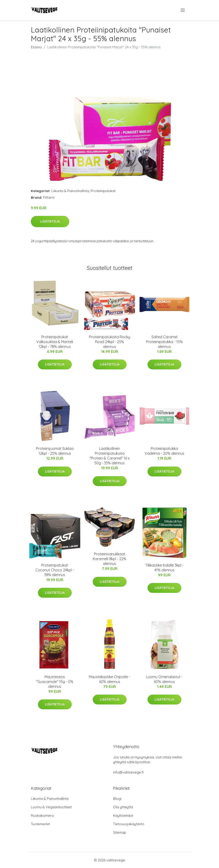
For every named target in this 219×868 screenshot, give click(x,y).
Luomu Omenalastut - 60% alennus (164, 679)
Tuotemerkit (40, 824)
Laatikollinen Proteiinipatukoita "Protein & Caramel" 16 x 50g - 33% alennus (110, 456)
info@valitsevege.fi (128, 772)
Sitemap (120, 832)
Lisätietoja (50, 221)
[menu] (183, 10)
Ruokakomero (42, 816)
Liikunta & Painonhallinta (70, 191)
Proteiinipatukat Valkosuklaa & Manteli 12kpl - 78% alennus (55, 342)
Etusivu (36, 47)
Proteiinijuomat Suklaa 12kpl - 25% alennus (55, 451)
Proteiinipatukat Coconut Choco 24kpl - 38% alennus (55, 570)
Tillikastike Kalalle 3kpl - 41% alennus (164, 568)
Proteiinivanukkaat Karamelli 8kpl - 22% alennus (109, 559)
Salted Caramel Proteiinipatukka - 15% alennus (164, 342)
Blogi (117, 799)
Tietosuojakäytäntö (129, 824)
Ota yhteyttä (123, 807)
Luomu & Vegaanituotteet (51, 807)
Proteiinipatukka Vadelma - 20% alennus (164, 451)
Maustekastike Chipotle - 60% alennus (109, 679)
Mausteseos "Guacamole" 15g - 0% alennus (55, 682)
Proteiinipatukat (103, 191)
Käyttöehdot (123, 816)
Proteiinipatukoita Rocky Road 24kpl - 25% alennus (110, 342)
